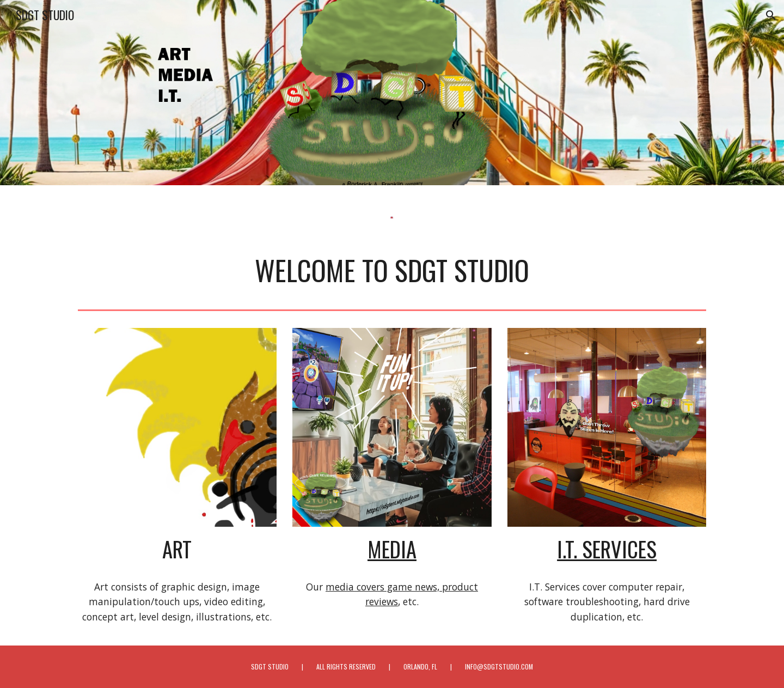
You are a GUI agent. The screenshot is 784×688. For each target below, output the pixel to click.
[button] (771, 15)
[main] (392, 270)
